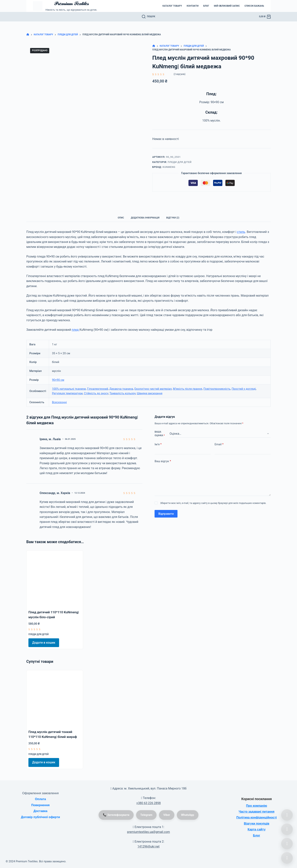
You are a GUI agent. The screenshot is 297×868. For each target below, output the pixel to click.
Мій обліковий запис (227, 6)
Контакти (193, 6)
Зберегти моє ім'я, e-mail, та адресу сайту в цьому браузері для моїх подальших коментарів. (213, 503)
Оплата (41, 799)
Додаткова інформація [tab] (145, 218)
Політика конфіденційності (257, 817)
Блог (206, 6)
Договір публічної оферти (40, 817)
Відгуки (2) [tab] (173, 218)
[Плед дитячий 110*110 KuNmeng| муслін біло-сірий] (55, 579)
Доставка (41, 811)
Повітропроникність (217, 389)
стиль (241, 232)
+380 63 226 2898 (149, 803)
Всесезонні (59, 402)
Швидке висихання (150, 393)
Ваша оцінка (160, 434)
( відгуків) (180, 74)
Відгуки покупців (256, 824)
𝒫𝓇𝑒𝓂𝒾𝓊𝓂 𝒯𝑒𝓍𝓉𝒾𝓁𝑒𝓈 (71, 4)
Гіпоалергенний (98, 389)
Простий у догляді (244, 389)
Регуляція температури (67, 393)
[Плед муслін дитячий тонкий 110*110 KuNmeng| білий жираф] (55, 698)
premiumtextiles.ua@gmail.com (148, 832)
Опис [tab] (121, 218)
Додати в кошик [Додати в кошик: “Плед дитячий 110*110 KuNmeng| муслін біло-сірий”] (44, 643)
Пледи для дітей (180, 162)
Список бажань (254, 6)
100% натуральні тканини (69, 389)
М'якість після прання (188, 389)
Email (219, 444)
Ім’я (158, 444)
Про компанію (257, 806)
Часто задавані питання (257, 812)
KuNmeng (169, 167)
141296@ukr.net (148, 846)
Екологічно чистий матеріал (153, 389)
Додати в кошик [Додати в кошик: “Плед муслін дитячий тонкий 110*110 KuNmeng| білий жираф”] (44, 762)
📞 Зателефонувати (116, 815)
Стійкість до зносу (96, 393)
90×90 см (58, 380)
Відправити (166, 514)
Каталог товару (172, 6)
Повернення (40, 805)
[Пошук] (149, 17)
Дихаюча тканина (121, 389)
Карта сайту (257, 829)
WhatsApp (188, 815)
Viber (167, 815)
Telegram (146, 815)
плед (76, 330)
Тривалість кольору (123, 393)
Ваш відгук (163, 461)
